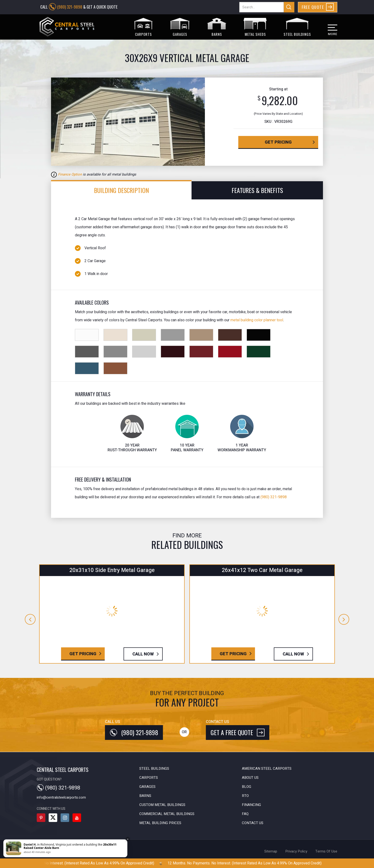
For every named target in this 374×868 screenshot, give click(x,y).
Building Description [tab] (121, 190)
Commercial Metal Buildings (167, 814)
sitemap (271, 851)
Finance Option (70, 174)
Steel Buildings (154, 769)
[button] (328, 32)
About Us (250, 778)
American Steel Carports (267, 769)
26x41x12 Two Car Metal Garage (262, 570)
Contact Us (253, 823)
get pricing (278, 142)
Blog (247, 787)
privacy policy (296, 851)
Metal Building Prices (160, 823)
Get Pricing (83, 654)
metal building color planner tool (257, 320)
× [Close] (128, 839)
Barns (145, 796)
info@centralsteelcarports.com (61, 797)
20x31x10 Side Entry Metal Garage (112, 570)
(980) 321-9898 (70, 7)
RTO (245, 796)
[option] (142, 122)
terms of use (326, 851)
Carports (149, 778)
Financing (251, 805)
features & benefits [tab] (257, 190)
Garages (147, 787)
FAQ (245, 814)
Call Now (143, 654)
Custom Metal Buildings (162, 805)
